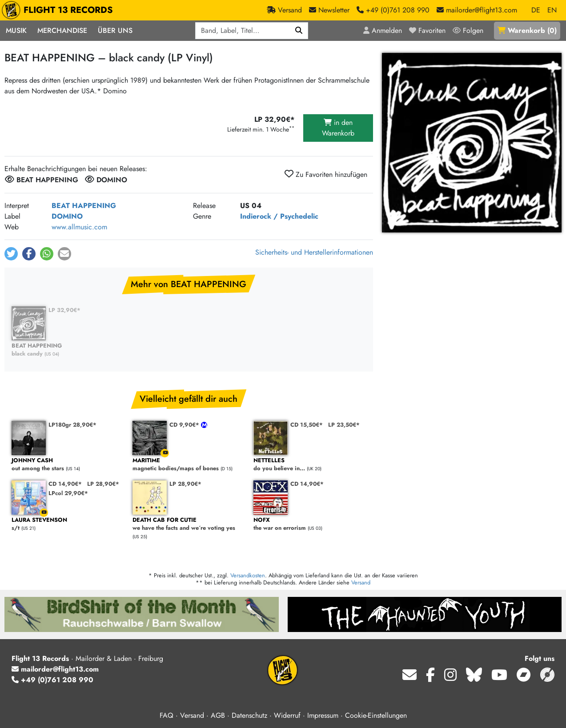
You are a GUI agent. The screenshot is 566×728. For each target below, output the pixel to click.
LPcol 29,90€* (68, 493)
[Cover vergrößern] (472, 143)
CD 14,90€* (65, 484)
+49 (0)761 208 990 (52, 680)
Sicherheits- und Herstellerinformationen (314, 252)
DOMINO (67, 216)
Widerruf (287, 715)
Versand (361, 582)
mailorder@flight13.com (55, 669)
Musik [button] (16, 30)
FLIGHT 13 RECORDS (59, 10)
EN (552, 10)
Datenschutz (249, 715)
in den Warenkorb (338, 128)
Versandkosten (248, 575)
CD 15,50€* (307, 425)
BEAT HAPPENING (84, 206)
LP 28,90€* (103, 484)
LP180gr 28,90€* (72, 425)
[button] (11, 254)
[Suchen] (299, 31)
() (527, 30)
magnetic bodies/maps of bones (189, 465)
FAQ (167, 715)
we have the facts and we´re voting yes (189, 524)
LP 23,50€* (344, 425)
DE (536, 10)
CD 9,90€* (185, 425)
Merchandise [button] (62, 30)
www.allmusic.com (79, 227)
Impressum (323, 715)
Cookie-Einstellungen (376, 715)
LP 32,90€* (64, 310)
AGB (218, 715)
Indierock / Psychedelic (279, 216)
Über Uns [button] (115, 30)
